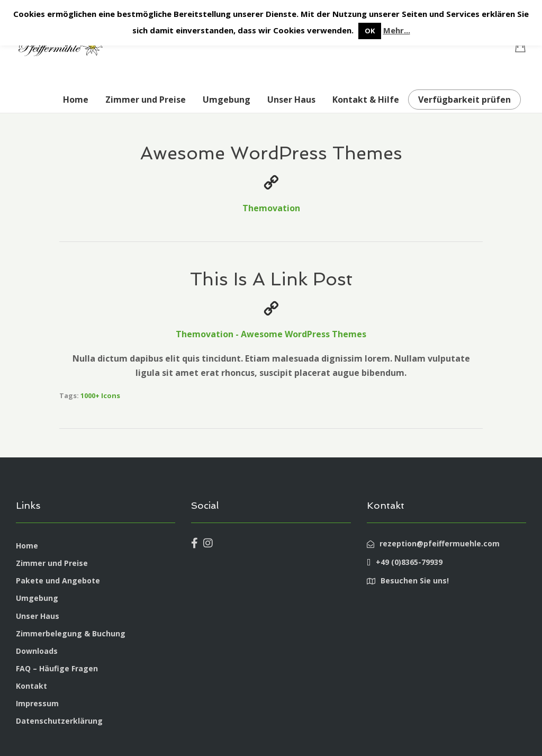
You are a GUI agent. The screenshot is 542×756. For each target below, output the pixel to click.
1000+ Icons (100, 395)
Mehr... (397, 30)
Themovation (271, 208)
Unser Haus (291, 100)
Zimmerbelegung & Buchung (71, 633)
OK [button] (370, 31)
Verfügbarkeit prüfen (464, 100)
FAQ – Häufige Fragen (57, 668)
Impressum (37, 703)
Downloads (37, 651)
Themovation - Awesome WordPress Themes (271, 334)
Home (76, 100)
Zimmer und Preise (146, 100)
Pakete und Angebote (58, 580)
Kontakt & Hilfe (366, 100)
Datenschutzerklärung (59, 721)
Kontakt (31, 686)
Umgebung (227, 100)
